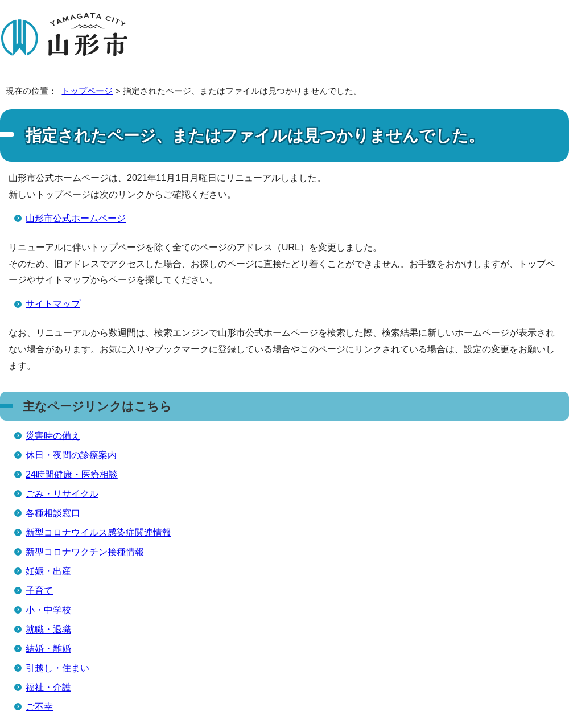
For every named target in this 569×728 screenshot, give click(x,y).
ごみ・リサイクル (62, 494)
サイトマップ (53, 304)
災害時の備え (53, 436)
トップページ (87, 91)
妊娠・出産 (48, 571)
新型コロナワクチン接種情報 (85, 552)
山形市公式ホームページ (76, 218)
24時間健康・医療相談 (72, 474)
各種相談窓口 (53, 513)
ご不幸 (39, 707)
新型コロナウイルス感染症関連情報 (98, 532)
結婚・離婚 (48, 649)
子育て (39, 591)
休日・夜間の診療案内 (71, 455)
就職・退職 (48, 629)
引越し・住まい (57, 668)
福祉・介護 (48, 687)
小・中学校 (48, 610)
